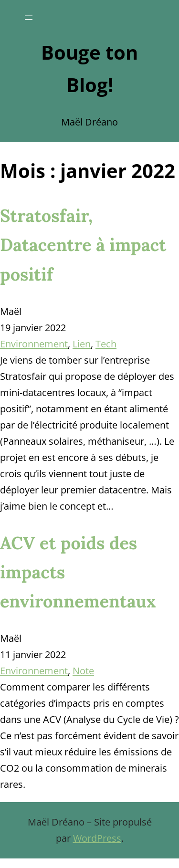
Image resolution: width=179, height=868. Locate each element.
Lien (82, 344)
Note (83, 671)
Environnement (34, 344)
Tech (106, 344)
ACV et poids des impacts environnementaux (78, 572)
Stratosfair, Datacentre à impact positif (83, 245)
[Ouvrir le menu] (29, 18)
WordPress (97, 838)
